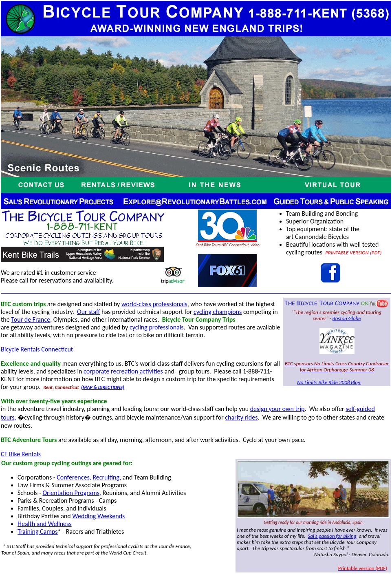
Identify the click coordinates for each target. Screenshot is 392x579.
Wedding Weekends (98, 516)
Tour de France (31, 319)
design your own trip (277, 409)
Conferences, (74, 477)
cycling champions (218, 312)
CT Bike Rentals (21, 454)
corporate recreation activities (123, 371)
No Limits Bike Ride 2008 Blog (329, 382)
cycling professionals (157, 327)
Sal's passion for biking (332, 536)
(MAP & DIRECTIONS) (103, 387)
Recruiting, (107, 477)
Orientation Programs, (72, 493)
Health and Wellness (45, 524)
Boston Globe (347, 318)
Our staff (88, 312)
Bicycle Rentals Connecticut (37, 349)
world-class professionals (154, 304)
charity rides (241, 417)
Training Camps (38, 531)
